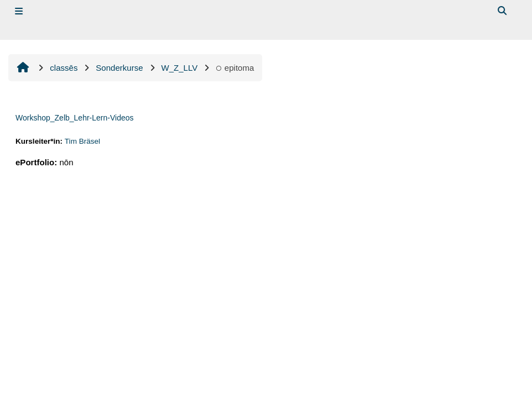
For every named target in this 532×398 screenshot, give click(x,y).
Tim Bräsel (82, 141)
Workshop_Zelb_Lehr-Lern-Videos (75, 118)
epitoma (235, 68)
